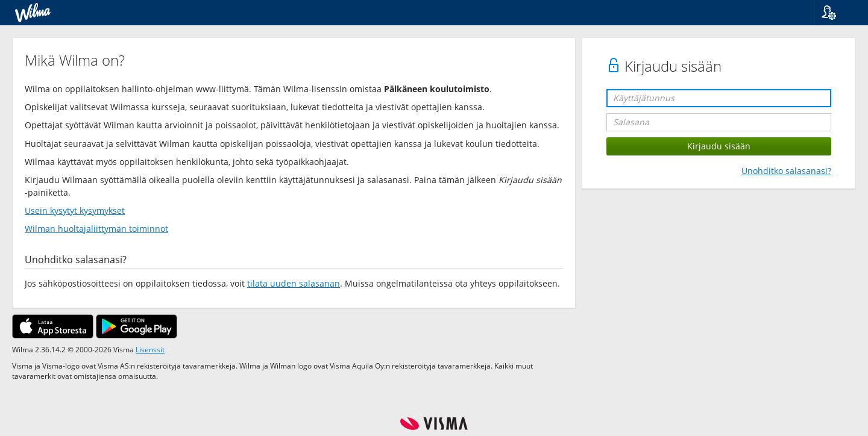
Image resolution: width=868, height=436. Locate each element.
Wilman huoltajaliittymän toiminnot (96, 229)
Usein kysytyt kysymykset (75, 210)
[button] (836, 13)
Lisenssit (150, 349)
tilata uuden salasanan (294, 283)
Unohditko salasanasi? (786, 171)
